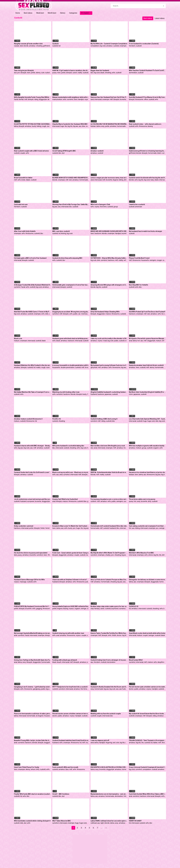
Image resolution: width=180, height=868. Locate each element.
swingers (153, 260)
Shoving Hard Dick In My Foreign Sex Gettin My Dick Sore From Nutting (71, 204)
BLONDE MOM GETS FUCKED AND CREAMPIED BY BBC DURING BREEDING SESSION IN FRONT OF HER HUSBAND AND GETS (71, 178)
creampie (123, 46)
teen (29, 73)
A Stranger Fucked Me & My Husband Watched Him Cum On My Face (33, 285)
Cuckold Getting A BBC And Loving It (104, 419)
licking (39, 126)
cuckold (55, 46)
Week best (40, 13)
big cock (103, 46)
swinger (84, 609)
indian (128, 743)
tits (66, 126)
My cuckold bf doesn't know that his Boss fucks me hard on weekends (148, 714)
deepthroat (162, 662)
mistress (84, 314)
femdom (132, 46)
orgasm (156, 448)
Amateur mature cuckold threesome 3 (28, 419)
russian (17, 46)
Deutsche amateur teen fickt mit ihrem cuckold (146, 365)
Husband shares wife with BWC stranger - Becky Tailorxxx (33, 446)
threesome (139, 99)
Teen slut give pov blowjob (24, 70)
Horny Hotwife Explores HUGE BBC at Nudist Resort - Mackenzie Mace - (71, 606)
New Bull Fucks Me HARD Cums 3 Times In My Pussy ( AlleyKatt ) (33, 312)
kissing (150, 126)
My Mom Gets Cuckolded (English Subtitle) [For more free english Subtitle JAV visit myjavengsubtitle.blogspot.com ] (148, 392)
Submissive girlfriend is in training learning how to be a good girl (148, 151)
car (79, 314)
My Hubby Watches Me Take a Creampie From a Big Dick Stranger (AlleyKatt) (33, 392)
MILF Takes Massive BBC (62, 821)
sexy (103, 126)
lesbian (93, 126)
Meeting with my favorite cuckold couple (106, 714)
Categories (73, 13)
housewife (145, 260)
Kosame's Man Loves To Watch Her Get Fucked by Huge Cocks (71, 526)
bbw (84, 126)
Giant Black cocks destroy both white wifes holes (147, 633)
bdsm (159, 153)
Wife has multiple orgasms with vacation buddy (147, 446)
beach (59, 662)
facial (16, 99)
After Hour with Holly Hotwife (25, 231)
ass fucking (123, 689)
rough (44, 126)
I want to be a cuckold (137, 204)
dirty (126, 180)
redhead (94, 823)
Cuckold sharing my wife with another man (68, 633)
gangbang (37, 689)
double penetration (68, 367)
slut (15, 73)
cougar (159, 260)
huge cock (151, 421)
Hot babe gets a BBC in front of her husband (30, 258)
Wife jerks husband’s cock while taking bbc (68, 446)
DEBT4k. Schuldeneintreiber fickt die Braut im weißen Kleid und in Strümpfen (109, 472)
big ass (76, 126)
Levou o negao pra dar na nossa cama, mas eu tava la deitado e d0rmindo (109, 178)
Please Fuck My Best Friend (139, 258)
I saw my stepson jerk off (100, 740)
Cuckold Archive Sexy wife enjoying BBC (67, 258)
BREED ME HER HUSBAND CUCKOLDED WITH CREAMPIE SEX (109, 231)
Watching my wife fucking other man (66, 392)
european (31, 501)
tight (102, 823)
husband (94, 394)
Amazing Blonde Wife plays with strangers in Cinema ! (109, 285)
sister (102, 609)
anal (92, 99)
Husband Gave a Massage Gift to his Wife (29, 580)
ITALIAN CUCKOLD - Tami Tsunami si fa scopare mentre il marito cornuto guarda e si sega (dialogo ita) (148, 740)
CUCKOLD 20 (134, 606)
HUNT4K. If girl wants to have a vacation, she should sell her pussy (71, 70)
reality (80, 73)
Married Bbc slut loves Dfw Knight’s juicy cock (108, 446)
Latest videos (160, 18)
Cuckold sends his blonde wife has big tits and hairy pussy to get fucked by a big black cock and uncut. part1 (148, 178)
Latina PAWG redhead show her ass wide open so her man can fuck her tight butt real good (109, 821)
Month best (52, 13)
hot (139, 341)
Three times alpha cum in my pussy (142, 499)
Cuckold (55, 44)
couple (23, 153)
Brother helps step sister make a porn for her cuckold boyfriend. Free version (109, 606)
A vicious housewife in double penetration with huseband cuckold (71, 365)
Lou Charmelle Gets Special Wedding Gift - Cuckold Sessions (148, 419)
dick (21, 46)
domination (133, 73)
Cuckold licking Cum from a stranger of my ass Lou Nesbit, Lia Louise (109, 660)
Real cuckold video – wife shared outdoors (145, 124)
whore (151, 555)
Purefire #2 (57, 419)
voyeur (87, 99)
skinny (38, 73)
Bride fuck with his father (23, 178)
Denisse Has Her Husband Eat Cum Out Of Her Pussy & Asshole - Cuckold (109, 97)
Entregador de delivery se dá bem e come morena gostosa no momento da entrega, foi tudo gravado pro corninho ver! (148, 580)
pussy (54, 73)
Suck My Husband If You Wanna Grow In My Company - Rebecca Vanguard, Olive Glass (148, 97)
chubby (108, 555)
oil (37, 716)
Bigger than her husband (100, 70)
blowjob (23, 73)
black (102, 73)
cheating (39, 46)
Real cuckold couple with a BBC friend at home (31, 151)
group (116, 207)
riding (36, 99)
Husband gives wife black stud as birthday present (71, 338)
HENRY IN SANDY (135, 821)
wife (114, 73)
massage (23, 582)
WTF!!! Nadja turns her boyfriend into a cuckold (70, 687)
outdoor (93, 501)
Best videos (28, 13)
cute (43, 73)
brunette (123, 99)
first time (103, 207)
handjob (81, 99)
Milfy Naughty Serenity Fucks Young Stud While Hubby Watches (33, 97)
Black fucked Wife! (136, 660)
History (63, 13)
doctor (119, 635)
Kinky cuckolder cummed (24, 526)
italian (28, 180)
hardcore (98, 233)
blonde (26, 46)
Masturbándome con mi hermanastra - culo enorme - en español (109, 794)
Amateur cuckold (97, 151)
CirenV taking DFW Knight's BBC (64, 151)
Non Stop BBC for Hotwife (138, 285)
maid (105, 341)
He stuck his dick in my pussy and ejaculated (31, 553)
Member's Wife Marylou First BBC (141, 553)
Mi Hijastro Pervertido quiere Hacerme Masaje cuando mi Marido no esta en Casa (148, 338)
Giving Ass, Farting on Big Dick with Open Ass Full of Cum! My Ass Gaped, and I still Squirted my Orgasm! (33, 660)
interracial (98, 99)
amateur (32, 46)
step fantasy (95, 609)
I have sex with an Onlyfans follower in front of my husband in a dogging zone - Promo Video (71, 580)
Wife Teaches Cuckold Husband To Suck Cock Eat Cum (148, 70)
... (102, 828)
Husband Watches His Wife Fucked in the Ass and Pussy (33, 365)
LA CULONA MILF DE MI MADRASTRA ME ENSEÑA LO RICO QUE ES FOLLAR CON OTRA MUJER (109, 124)
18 (49, 555)
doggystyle (43, 99)
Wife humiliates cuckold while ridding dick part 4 (32, 821)
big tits (70, 126)
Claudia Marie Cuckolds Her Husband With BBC (70, 124)
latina (16, 126)
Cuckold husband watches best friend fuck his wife (71, 740)
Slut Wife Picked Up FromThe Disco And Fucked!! (147, 312)
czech (75, 73)
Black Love (18, 338)
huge (62, 126)
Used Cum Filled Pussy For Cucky (27, 767)
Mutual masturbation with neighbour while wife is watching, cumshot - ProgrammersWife (71, 97)
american (139, 207)
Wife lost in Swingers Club (100, 204)
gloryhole (94, 367)
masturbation (57, 99)
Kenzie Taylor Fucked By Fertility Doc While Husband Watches (109, 633)
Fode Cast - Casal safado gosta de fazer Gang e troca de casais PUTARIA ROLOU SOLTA (71, 553)
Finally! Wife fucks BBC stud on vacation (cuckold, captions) (33, 794)
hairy (152, 180)
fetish (89, 394)
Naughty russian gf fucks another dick (28, 44)
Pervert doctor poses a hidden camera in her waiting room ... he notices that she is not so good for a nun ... (71, 714)
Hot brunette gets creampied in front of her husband (71, 285)
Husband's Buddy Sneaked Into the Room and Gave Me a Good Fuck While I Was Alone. (109, 687)
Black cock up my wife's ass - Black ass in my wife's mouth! (71, 472)
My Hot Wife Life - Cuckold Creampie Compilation (109, 44)
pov (19, 73)
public (75, 314)
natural (89, 555)
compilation (95, 46)
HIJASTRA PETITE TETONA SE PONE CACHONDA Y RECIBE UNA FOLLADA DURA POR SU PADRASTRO (33, 124)
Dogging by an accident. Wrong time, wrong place (71, 312)
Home (18, 13)
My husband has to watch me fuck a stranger (146, 231)
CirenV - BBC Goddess (61, 794)
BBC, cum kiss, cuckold (61, 231)
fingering (109, 743)
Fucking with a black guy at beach (65, 660)
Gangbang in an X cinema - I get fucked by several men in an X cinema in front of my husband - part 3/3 (33, 687)
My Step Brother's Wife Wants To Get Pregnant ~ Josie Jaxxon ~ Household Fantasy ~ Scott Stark (109, 553)
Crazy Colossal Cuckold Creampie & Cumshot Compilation (148, 767)
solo (118, 743)
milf (26, 99)
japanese (108, 394)
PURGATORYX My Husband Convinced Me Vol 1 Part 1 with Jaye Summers (33, 606)
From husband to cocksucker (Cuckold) (144, 44)
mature (108, 314)
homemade (121, 126)
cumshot (70, 99)
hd (59, 46)
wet (114, 743)
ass (80, 126)
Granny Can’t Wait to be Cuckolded (65, 499)
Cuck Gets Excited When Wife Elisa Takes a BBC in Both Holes (148, 794)
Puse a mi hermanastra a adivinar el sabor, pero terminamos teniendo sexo (33, 714)
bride (23, 180)
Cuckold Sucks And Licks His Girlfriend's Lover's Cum (33, 472)
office (146, 99)
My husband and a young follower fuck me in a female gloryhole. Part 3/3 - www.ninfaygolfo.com (109, 365)
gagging (39, 609)
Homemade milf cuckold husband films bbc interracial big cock (109, 526)
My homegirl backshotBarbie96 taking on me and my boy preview (33, 633)
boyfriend (115, 609)
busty (34, 126)
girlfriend (46, 46)
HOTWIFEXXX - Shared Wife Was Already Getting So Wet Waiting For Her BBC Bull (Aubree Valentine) (109, 258)
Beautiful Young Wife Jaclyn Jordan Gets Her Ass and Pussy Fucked (33, 740)
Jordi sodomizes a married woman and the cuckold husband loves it (33, 499)
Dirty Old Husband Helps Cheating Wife (105, 312)
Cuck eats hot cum (21, 204)
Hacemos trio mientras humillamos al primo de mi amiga (148, 472)
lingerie (115, 180)
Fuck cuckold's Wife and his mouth (65, 767)
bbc (92, 73)
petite (33, 73)
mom (131, 394)
